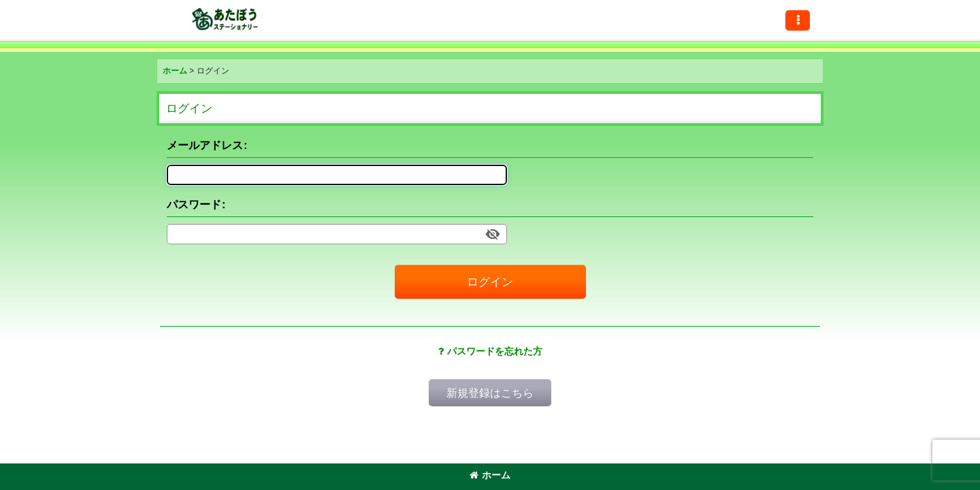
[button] (798, 20)
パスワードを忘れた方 (490, 351)
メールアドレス (205, 145)
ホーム (490, 475)
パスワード (194, 204)
